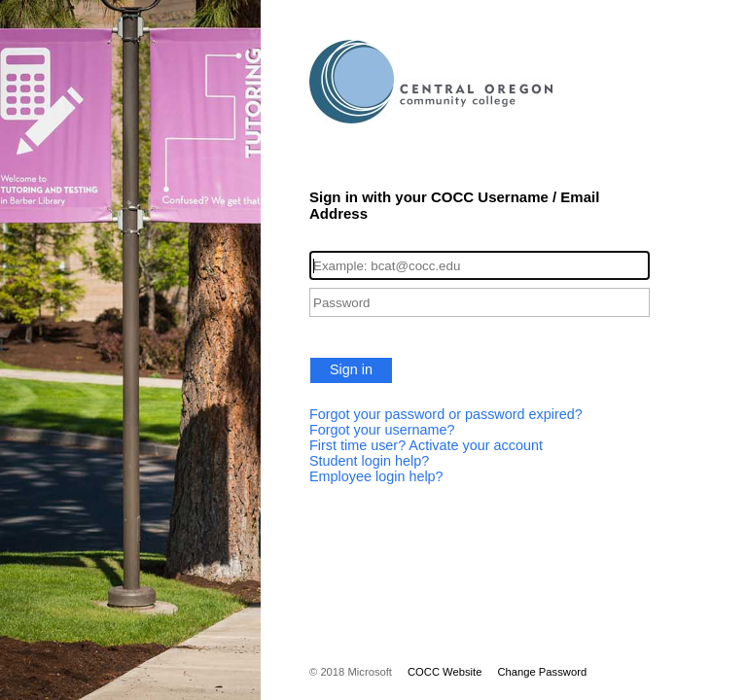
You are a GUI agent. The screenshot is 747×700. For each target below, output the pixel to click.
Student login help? (369, 461)
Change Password (542, 672)
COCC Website (445, 672)
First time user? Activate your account (426, 445)
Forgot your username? (382, 430)
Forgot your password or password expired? (446, 414)
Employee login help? (376, 476)
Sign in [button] (351, 369)
